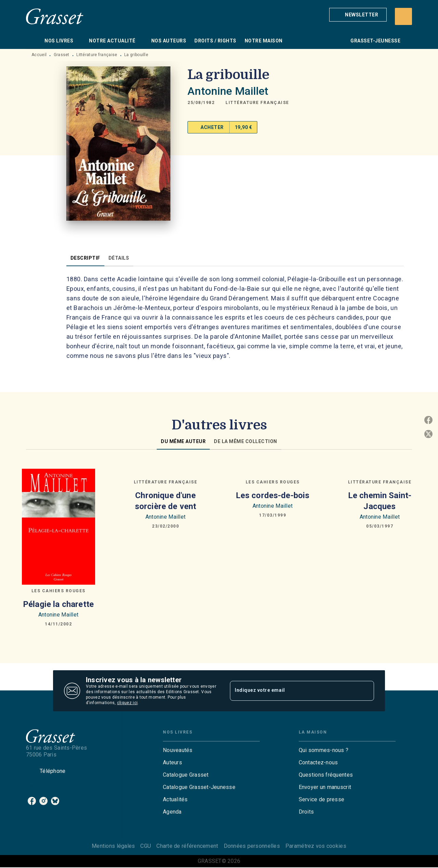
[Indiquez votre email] (293, 691)
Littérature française (97, 55)
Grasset (62, 55)
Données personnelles (252, 846)
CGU (146, 846)
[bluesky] (55, 801)
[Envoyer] (366, 691)
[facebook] (32, 801)
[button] (358, 15)
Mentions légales (113, 846)
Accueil (39, 55)
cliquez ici (127, 703)
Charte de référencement (187, 846)
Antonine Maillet (228, 91)
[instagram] (43, 801)
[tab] (33, 41)
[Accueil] (55, 16)
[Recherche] (403, 16)
